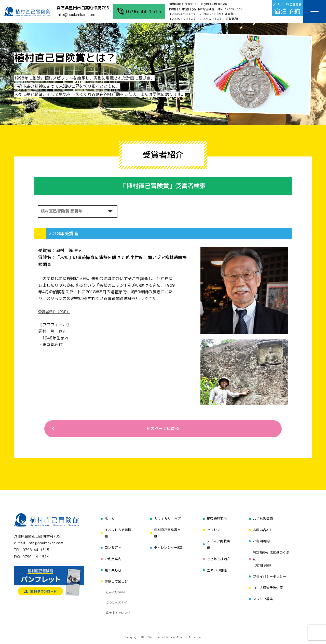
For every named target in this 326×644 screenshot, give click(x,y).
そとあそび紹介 (218, 555)
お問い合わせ (263, 529)
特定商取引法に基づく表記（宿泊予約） (272, 555)
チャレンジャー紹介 (168, 546)
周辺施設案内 (216, 520)
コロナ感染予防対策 (268, 581)
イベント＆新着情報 (117, 533)
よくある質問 (263, 520)
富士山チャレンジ (117, 596)
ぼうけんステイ (115, 589)
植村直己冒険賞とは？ (167, 533)
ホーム (108, 520)
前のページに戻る (161, 429)
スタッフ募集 (263, 591)
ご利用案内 (111, 555)
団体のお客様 (216, 565)
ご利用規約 (261, 539)
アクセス (213, 529)
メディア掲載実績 (218, 542)
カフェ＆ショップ (167, 520)
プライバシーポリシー (270, 572)
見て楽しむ (111, 565)
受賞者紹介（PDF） (56, 312)
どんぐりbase (114, 583)
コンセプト (111, 546)
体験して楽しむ (115, 575)
